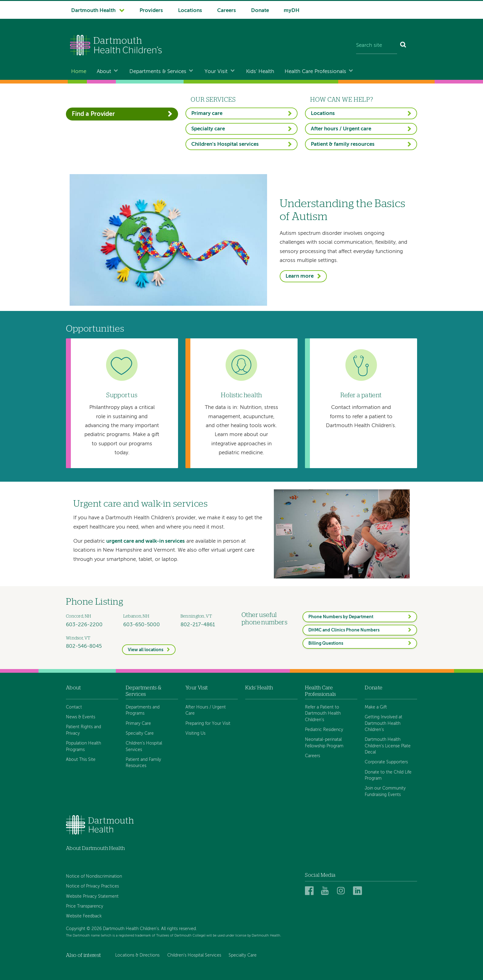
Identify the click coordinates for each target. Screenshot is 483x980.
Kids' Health (260, 72)
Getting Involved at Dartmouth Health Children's (384, 723)
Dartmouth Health (93, 11)
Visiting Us (195, 733)
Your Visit (216, 72)
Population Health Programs (83, 746)
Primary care (207, 114)
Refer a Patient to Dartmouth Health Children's (323, 714)
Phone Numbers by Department (341, 617)
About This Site (81, 760)
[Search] (403, 46)
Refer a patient (361, 395)
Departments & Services (158, 72)
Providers (151, 11)
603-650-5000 (142, 625)
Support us (122, 395)
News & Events (81, 717)
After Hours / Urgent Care (206, 710)
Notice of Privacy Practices (92, 886)
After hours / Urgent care (341, 129)
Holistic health (241, 395)
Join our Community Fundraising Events (385, 791)
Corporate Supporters (386, 762)
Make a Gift (376, 707)
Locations (190, 11)
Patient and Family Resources (143, 763)
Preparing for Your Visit (208, 724)
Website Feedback (84, 916)
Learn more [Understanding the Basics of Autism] (300, 276)
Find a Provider (93, 114)
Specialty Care (140, 733)
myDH (292, 11)
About (104, 72)
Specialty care (208, 129)
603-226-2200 (84, 625)
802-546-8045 (84, 646)
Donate (260, 11)
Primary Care (138, 724)
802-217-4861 (198, 625)
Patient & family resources (343, 144)
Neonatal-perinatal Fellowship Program (324, 743)
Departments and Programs (143, 710)
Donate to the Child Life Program (388, 775)
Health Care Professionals (315, 72)
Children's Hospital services (225, 144)
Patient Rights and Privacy (83, 730)
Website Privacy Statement (92, 896)
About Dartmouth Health (95, 848)
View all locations (146, 650)
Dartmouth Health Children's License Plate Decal (388, 746)
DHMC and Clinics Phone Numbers (344, 630)
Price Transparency (85, 906)
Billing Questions (326, 643)
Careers (227, 11)
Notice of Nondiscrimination (94, 876)
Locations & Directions (137, 955)
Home (79, 72)
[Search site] (377, 46)
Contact (74, 707)
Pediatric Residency (324, 730)
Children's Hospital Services (144, 746)
